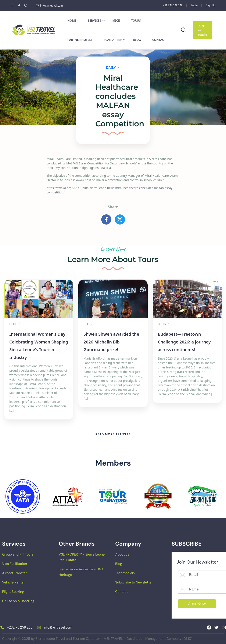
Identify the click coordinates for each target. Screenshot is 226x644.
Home (72, 20)
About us (122, 554)
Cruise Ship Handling (18, 601)
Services (96, 20)
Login (194, 5)
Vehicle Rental (13, 582)
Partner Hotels (80, 40)
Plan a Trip (115, 40)
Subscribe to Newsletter (134, 582)
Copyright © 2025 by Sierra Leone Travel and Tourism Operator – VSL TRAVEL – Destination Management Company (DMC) (97, 639)
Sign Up (211, 5)
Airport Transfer (14, 573)
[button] (5, 497)
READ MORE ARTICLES (113, 434)
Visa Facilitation (15, 564)
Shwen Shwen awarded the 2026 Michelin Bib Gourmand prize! (111, 342)
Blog (137, 40)
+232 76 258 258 (173, 5)
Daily (111, 68)
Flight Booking (13, 592)
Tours (136, 20)
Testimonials (125, 573)
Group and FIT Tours (18, 554)
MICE (116, 20)
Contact (159, 40)
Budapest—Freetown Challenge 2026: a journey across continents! (184, 342)
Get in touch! (203, 30)
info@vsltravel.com (49, 6)
